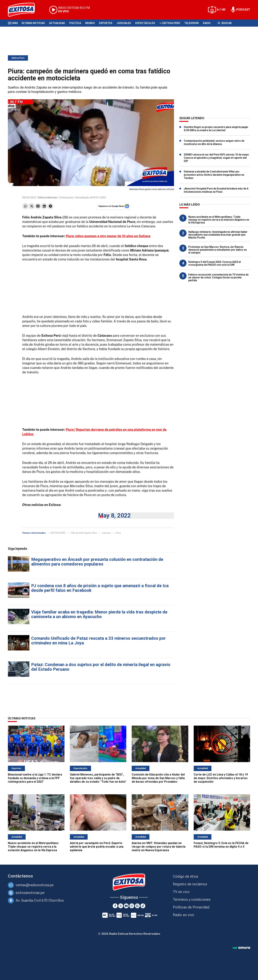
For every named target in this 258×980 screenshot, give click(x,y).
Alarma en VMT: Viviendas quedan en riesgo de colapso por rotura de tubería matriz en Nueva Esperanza (159, 847)
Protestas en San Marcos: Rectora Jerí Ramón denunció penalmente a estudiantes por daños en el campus (218, 250)
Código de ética (185, 876)
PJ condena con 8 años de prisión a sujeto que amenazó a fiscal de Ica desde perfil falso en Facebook (100, 588)
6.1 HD (221, 10)
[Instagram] (132, 906)
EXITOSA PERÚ (58, 533)
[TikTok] (143, 906)
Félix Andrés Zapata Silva (84, 533)
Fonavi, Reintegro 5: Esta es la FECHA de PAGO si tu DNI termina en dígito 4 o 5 (221, 845)
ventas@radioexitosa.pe (35, 885)
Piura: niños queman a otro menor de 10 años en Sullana (108, 236)
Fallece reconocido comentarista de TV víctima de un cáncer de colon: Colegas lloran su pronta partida (218, 277)
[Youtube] (126, 906)
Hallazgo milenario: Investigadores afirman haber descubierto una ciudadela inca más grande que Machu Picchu (218, 235)
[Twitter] (121, 906)
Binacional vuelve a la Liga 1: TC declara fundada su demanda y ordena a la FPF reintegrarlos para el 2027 (35, 778)
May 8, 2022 (114, 515)
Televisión (192, 23)
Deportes (106, 23)
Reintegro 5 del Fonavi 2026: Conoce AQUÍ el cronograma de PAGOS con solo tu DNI (215, 263)
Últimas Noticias (33, 23)
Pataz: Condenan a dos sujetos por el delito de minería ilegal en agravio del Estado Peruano (101, 667)
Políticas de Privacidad (191, 907)
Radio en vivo (184, 915)
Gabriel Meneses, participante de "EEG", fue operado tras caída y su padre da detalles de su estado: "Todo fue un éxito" (98, 778)
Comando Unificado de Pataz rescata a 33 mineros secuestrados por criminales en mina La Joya (98, 641)
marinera (106, 533)
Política (75, 23)
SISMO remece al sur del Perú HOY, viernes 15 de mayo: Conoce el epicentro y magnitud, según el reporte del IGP (217, 158)
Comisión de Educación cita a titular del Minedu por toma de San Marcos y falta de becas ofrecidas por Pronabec (158, 778)
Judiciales (124, 23)
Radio (207, 23)
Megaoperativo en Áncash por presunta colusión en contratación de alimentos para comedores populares (97, 562)
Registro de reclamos (190, 884)
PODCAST (243, 10)
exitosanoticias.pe (30, 893)
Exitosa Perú (171, 23)
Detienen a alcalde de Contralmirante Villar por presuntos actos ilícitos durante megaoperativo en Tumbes (214, 175)
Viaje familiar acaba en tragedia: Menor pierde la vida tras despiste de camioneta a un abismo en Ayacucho (99, 614)
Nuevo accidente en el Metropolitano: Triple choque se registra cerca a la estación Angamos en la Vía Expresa (219, 220)
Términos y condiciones (192, 899)
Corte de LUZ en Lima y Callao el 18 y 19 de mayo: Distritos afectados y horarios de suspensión (221, 778)
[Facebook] (115, 906)
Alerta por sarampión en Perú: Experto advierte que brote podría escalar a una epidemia (97, 847)
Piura (118, 533)
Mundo (90, 23)
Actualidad (57, 23)
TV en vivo (181, 892)
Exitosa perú (66, 198)
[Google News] (137, 906)
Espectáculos (145, 23)
